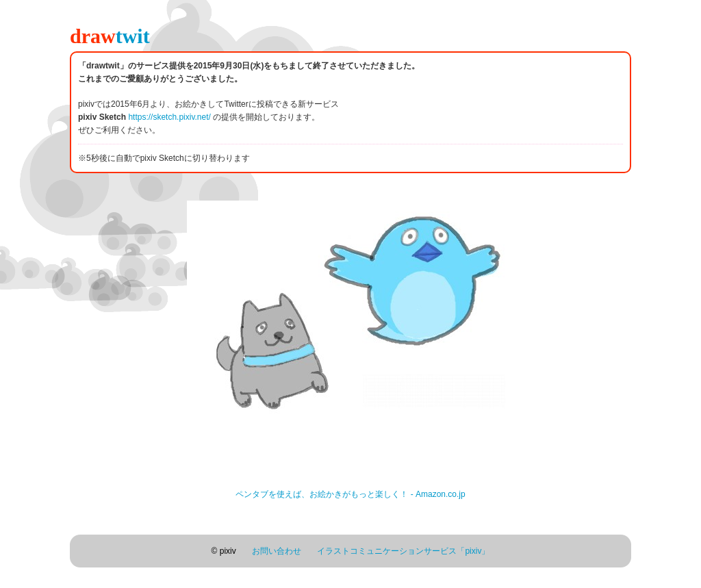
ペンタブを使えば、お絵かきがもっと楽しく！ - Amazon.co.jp (350, 494)
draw (110, 36)
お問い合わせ (277, 551)
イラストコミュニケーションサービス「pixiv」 (403, 551)
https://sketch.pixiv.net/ (169, 117)
